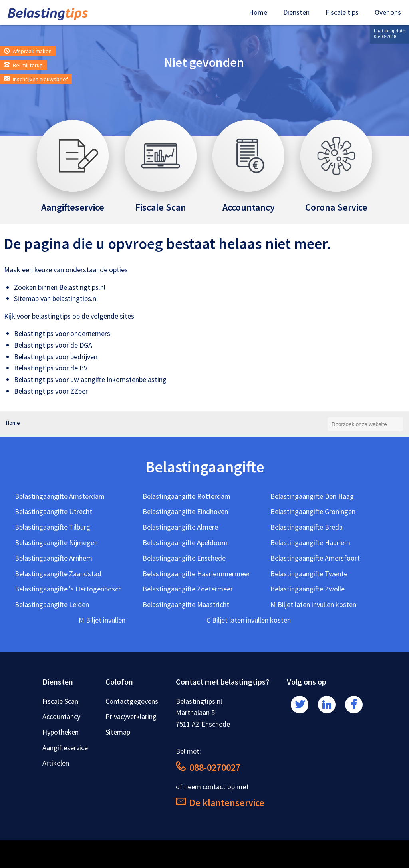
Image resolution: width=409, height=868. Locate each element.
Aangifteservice (65, 748)
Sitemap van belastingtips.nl (56, 298)
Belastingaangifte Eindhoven (185, 511)
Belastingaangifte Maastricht (186, 604)
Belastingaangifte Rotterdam (187, 496)
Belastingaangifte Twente (309, 574)
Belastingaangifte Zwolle (308, 589)
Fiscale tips (342, 12)
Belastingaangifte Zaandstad (58, 574)
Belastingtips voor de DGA (53, 345)
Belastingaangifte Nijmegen (56, 542)
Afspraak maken (28, 51)
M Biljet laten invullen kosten (313, 604)
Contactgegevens (132, 701)
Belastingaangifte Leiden (52, 604)
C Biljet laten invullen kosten (249, 620)
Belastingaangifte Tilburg (53, 527)
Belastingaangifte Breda (307, 527)
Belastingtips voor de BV (51, 368)
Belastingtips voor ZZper (51, 391)
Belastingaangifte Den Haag (312, 496)
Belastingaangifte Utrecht (54, 511)
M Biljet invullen (102, 620)
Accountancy (61, 716)
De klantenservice (220, 803)
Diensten (296, 12)
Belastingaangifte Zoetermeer (188, 589)
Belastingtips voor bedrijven (56, 357)
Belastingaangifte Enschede (184, 558)
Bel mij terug (23, 65)
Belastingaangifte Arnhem (54, 558)
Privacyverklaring (131, 716)
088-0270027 (208, 767)
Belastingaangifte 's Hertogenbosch (68, 589)
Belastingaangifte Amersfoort (315, 558)
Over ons (388, 12)
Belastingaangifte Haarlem (310, 542)
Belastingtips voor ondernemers (62, 333)
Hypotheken (61, 732)
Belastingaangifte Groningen (313, 511)
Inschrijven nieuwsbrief (36, 79)
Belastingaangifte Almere (180, 527)
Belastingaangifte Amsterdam (60, 496)
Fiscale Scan (60, 701)
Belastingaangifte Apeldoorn (185, 542)
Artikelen (56, 763)
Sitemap (118, 732)
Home (258, 12)
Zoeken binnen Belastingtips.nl (60, 287)
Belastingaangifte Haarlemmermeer (196, 574)
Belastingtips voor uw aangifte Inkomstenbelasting (90, 379)
